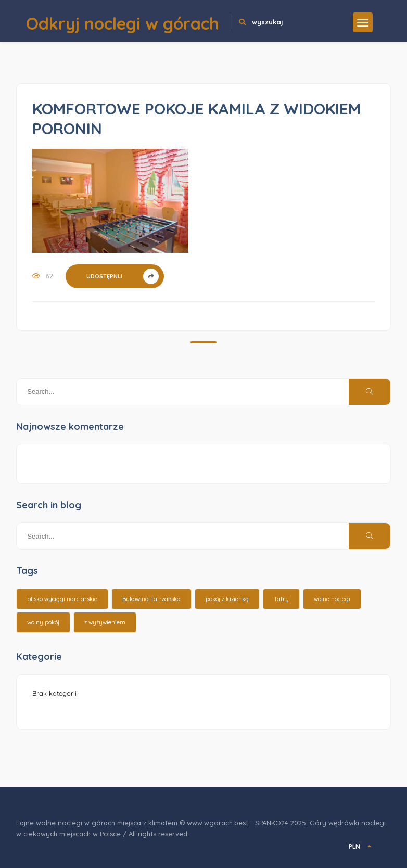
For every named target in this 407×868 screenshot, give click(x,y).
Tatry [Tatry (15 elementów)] (281, 599)
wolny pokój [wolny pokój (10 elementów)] (43, 622)
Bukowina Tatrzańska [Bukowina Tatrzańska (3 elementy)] (151, 599)
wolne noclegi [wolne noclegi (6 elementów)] (332, 599)
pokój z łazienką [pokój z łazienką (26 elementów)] (227, 599)
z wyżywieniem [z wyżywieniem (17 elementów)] (105, 622)
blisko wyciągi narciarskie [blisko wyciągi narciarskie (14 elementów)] (62, 599)
